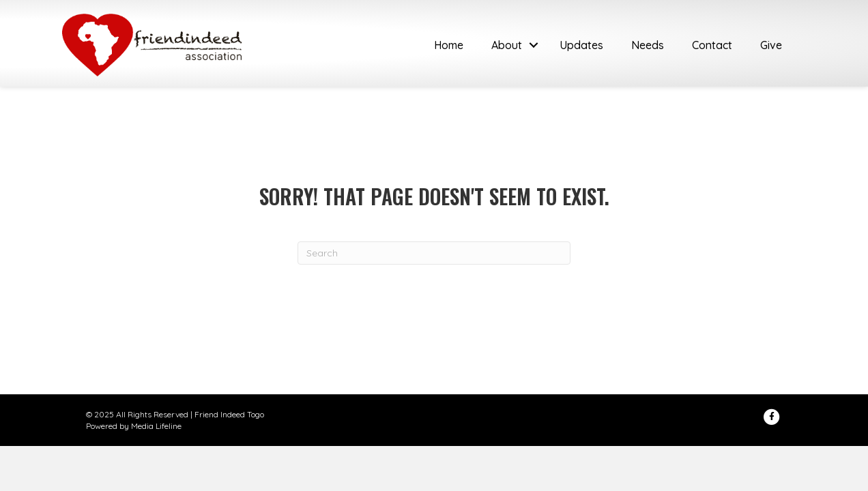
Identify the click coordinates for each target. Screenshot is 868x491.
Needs (648, 45)
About (507, 45)
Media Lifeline (156, 426)
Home (449, 45)
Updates (581, 45)
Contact (712, 45)
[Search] (434, 253)
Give (771, 45)
